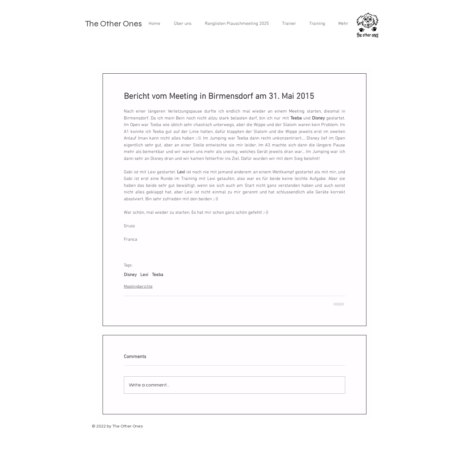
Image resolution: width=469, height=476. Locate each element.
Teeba (158, 275)
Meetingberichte (138, 287)
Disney (130, 275)
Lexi (144, 275)
